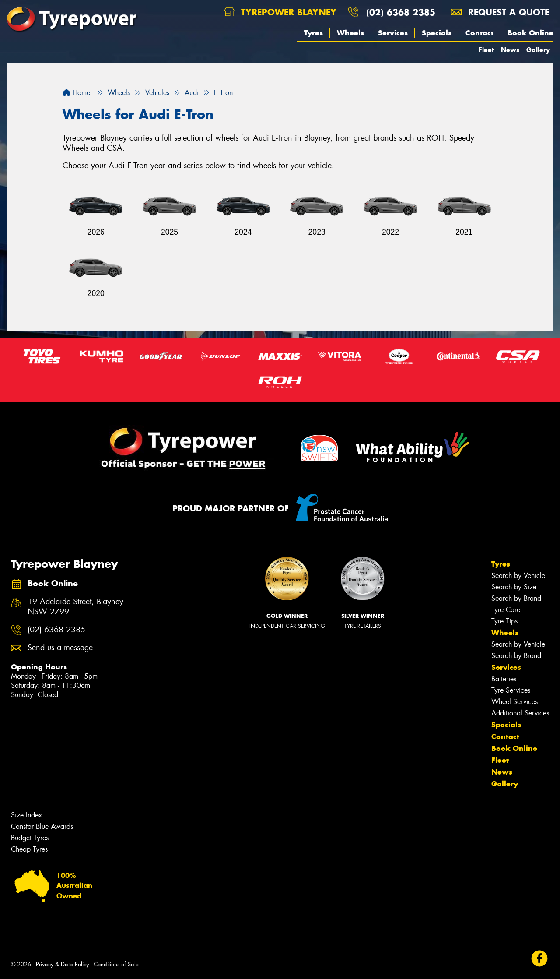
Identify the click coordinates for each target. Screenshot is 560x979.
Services (393, 33)
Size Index (26, 815)
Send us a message (60, 648)
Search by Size (514, 587)
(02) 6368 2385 (401, 12)
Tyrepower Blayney (280, 12)
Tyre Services (511, 690)
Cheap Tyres (29, 849)
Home (76, 93)
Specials (437, 33)
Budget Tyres (30, 838)
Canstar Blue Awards (42, 826)
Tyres (313, 33)
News (510, 50)
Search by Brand (516, 598)
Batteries (504, 679)
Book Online (530, 33)
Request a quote (500, 12)
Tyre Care (506, 610)
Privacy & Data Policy (62, 964)
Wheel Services (514, 702)
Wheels (350, 33)
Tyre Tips (504, 621)
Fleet (486, 50)
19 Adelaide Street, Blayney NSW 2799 (75, 607)
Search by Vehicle (518, 576)
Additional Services (520, 713)
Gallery (538, 50)
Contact (479, 33)
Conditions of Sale (116, 964)
